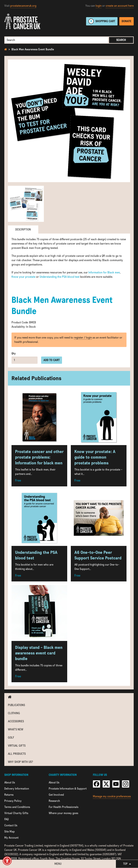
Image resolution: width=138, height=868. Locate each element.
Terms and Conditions (17, 807)
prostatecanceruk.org (23, 6)
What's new (16, 729)
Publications (16, 705)
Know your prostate (23, 277)
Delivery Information (17, 789)
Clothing (14, 713)
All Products (17, 754)
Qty (14, 353)
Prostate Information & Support (68, 789)
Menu (58, 864)
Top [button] (127, 864)
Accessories (16, 721)
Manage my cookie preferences (112, 796)
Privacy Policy (13, 801)
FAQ (6, 819)
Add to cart (52, 360)
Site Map (10, 831)
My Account (11, 838)
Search (121, 40)
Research (54, 801)
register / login (83, 338)
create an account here (120, 6)
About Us (10, 782)
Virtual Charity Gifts (16, 813)
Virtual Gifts (17, 746)
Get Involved (56, 795)
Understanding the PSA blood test (59, 277)
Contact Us (11, 825)
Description (23, 229)
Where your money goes (63, 813)
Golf (11, 738)
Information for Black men (104, 272)
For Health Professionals (64, 807)
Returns (9, 795)
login (99, 6)
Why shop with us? (20, 762)
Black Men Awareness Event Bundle (33, 49)
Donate (126, 21)
